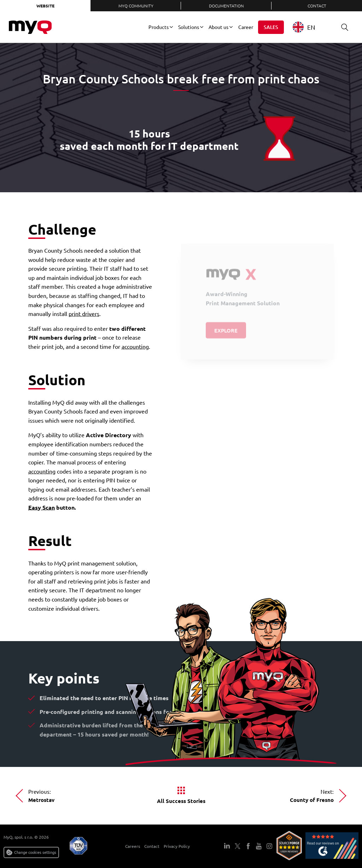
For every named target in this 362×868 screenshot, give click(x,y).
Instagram (269, 846)
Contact (317, 6)
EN (304, 27)
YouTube (259, 846)
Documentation (226, 6)
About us (218, 27)
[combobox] (309, 27)
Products (159, 27)
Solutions (189, 27)
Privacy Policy (177, 846)
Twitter (238, 846)
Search (342, 27)
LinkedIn (227, 846)
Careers (133, 846)
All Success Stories (181, 801)
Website (45, 6)
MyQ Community (136, 6)
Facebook (248, 846)
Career (246, 27)
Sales (271, 27)
